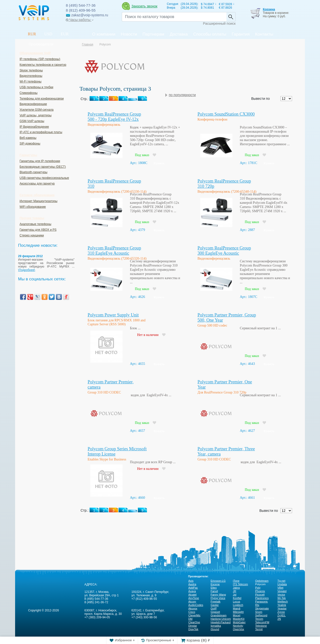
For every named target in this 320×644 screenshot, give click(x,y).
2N (279, 619)
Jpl (235, 595)
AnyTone (194, 598)
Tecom (259, 619)
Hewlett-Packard (221, 622)
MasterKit (239, 619)
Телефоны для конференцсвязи (42, 99)
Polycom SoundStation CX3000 (226, 114)
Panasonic (261, 602)
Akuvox (193, 608)
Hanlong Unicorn (221, 619)
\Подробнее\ (27, 270)
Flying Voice (218, 598)
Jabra (236, 588)
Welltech (283, 602)
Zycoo (281, 612)
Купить (159, 163)
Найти (231, 17)
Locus (236, 602)
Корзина (269, 9)
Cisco (192, 612)
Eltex (214, 588)
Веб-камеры (28, 138)
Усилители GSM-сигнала (37, 110)
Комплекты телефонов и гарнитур (43, 65)
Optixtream (262, 581)
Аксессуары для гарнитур (37, 184)
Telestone (261, 626)
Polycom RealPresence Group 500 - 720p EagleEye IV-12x (114, 117)
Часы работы (80, 20)
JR (234, 591)
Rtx (257, 605)
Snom (259, 612)
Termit (259, 629)
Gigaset (215, 612)
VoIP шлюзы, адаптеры (36, 115)
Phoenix (260, 591)
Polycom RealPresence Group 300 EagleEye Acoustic (224, 251)
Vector (281, 595)
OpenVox (238, 629)
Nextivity (238, 626)
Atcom (192, 602)
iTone (236, 581)
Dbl (190, 619)
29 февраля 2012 (30, 256)
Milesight (238, 612)
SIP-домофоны (30, 144)
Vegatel (282, 591)
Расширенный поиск (219, 23)
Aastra (192, 584)
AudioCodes (196, 605)
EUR (65, 34)
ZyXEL (282, 615)
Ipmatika (216, 626)
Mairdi (237, 608)
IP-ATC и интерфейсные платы (41, 132)
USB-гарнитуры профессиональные (44, 178)
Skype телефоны (31, 70)
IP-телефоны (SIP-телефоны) (40, 59)
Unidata (282, 584)
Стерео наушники (32, 235)
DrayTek (193, 629)
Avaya (192, 591)
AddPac (193, 588)
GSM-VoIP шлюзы (32, 121)
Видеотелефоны (31, 76)
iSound (215, 629)
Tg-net (281, 581)
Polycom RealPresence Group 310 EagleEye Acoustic (114, 251)
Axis (191, 581)
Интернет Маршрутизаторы (38, 201)
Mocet (237, 615)
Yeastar (282, 608)
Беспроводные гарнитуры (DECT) (43, 167)
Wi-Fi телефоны (30, 82)
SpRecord (261, 615)
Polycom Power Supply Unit (113, 315)
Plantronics (262, 598)
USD (48, 34)
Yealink (282, 605)
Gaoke (215, 605)
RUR (32, 34)
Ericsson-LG (218, 581)
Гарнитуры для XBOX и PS (38, 230)
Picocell (260, 595)
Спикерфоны (28, 93)
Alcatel (192, 595)
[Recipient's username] (174, 17)
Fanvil (214, 591)
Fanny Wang (218, 595)
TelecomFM (262, 622)
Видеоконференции (33, 104)
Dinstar (193, 626)
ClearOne (194, 622)
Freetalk (216, 602)
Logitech (238, 605)
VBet (280, 588)
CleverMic (194, 615)
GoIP (214, 608)
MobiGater (239, 622)
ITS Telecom (240, 584)
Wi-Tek (282, 598)
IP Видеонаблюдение (34, 127)
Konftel (237, 598)
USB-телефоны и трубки (36, 87)
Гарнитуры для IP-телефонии (40, 161)
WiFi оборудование (33, 207)
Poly (258, 588)
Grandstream (219, 615)
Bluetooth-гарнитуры (33, 172)
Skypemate (262, 608)
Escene (215, 584)
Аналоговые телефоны (35, 224)
